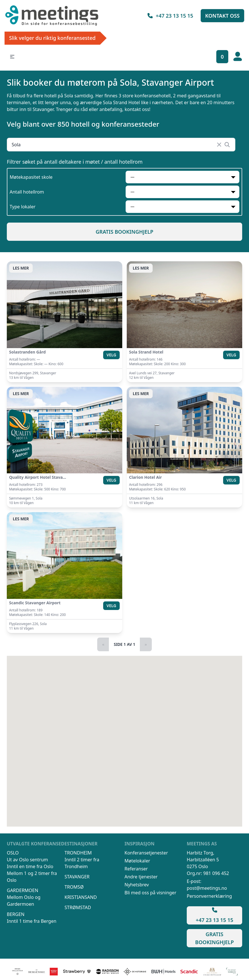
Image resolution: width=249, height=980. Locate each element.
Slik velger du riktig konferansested (52, 38)
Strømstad (78, 907)
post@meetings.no (207, 888)
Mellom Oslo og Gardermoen (24, 901)
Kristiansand (81, 897)
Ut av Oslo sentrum (27, 860)
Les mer (21, 268)
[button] (12, 57)
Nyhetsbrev (137, 885)
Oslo (13, 853)
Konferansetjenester (146, 853)
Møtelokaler (137, 861)
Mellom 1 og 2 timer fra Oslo (32, 877)
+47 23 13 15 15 (170, 16)
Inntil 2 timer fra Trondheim (82, 863)
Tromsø (74, 887)
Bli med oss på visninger (150, 893)
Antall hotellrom (27, 192)
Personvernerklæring (209, 896)
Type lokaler (23, 207)
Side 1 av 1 (125, 644)
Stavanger (77, 877)
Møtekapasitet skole (31, 177)
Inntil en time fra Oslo (30, 866)
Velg (111, 355)
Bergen (16, 914)
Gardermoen (22, 890)
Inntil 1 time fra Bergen (32, 921)
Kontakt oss (222, 16)
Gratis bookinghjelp (125, 232)
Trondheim (78, 853)
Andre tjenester (141, 877)
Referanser (136, 869)
